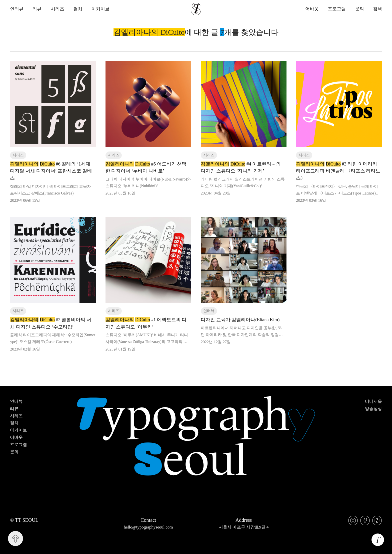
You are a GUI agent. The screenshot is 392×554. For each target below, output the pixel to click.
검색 (377, 9)
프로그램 (336, 9)
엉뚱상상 (373, 409)
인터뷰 (17, 9)
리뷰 (37, 9)
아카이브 (101, 9)
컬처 (78, 9)
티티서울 (373, 401)
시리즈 (58, 9)
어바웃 (311, 9)
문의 (359, 9)
